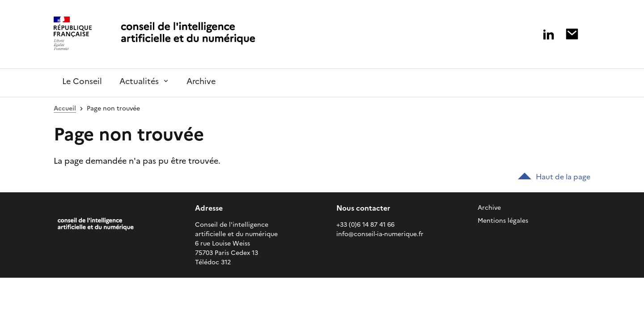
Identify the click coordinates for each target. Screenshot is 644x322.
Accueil (65, 108)
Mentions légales (503, 221)
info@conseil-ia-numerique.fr (380, 234)
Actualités (139, 81)
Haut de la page (554, 177)
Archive (489, 208)
